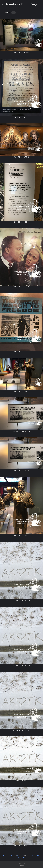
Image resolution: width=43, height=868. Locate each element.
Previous (10, 855)
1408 (22, 855)
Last (24, 857)
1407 (19, 855)
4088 (38, 855)
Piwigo (22, 865)
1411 (33, 855)
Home (7, 12)
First (4, 855)
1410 (29, 855)
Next (19, 857)
